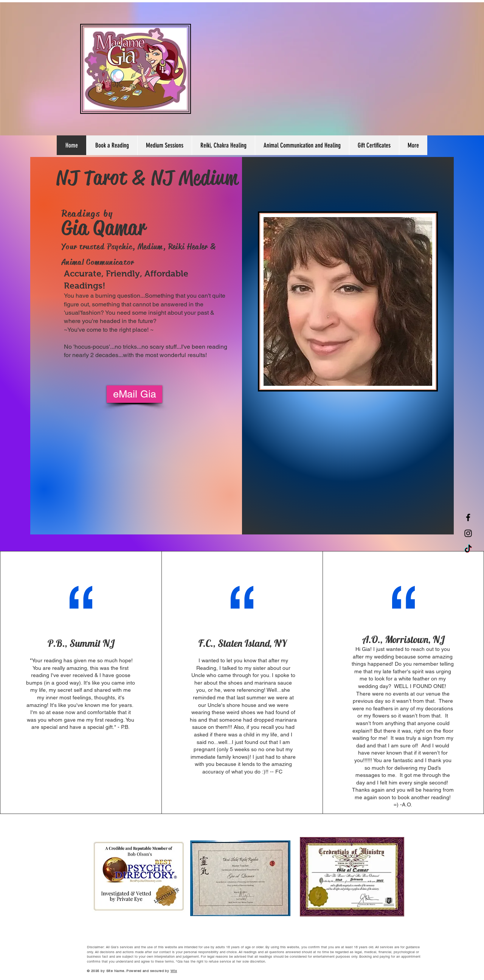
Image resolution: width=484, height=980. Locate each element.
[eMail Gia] (134, 394)
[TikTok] (468, 549)
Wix (174, 971)
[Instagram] (468, 533)
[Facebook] (468, 517)
